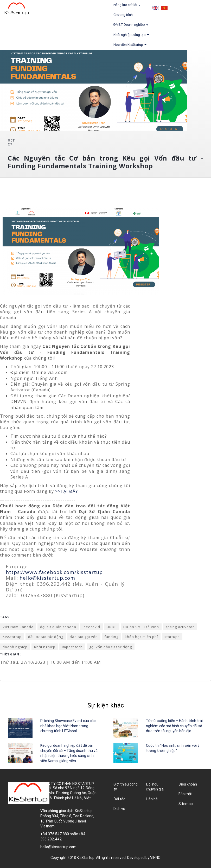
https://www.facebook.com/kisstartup (54, 572)
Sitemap (186, 804)
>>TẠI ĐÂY (67, 491)
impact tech (72, 647)
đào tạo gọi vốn (84, 637)
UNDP (112, 627)
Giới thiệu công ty (126, 787)
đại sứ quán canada (58, 627)
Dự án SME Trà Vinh (141, 627)
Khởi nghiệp (45, 647)
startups (172, 637)
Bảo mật (186, 794)
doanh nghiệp (15, 647)
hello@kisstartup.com (47, 578)
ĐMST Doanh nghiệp (131, 25)
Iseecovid (91, 627)
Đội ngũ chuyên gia (155, 787)
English (155, 8)
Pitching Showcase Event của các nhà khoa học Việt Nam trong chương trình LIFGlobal (68, 726)
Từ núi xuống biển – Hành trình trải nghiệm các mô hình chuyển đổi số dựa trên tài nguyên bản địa (174, 726)
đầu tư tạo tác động (46, 637)
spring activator (180, 627)
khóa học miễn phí (141, 637)
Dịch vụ (119, 809)
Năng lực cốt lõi (127, 5)
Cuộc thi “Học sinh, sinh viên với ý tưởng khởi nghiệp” (173, 748)
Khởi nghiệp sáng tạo (131, 35)
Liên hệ (152, 799)
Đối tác (119, 799)
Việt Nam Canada (18, 627)
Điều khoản (188, 784)
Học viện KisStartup (130, 45)
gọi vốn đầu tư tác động (111, 647)
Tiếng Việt (164, 8)
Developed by (144, 858)
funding (111, 637)
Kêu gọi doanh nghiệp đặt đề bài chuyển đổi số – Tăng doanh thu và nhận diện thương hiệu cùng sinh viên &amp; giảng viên (69, 753)
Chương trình (123, 15)
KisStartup (12, 637)
